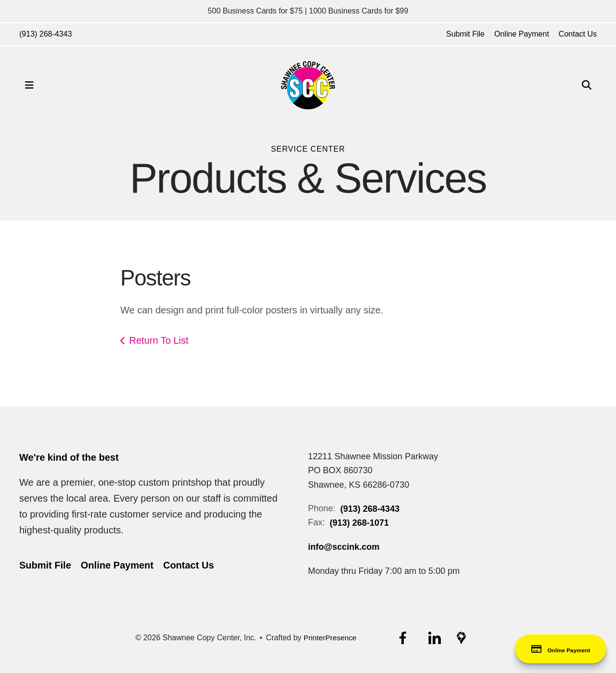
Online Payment (522, 34)
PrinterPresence (330, 638)
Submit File (465, 34)
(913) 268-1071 (359, 523)
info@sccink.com (344, 547)
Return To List (159, 340)
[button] (29, 85)
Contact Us (578, 34)
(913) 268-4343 (45, 34)
